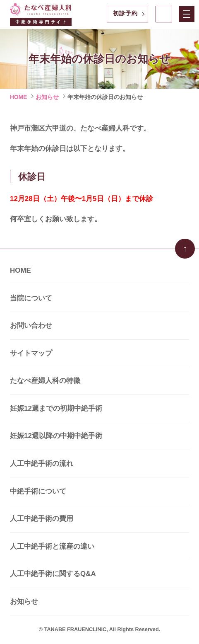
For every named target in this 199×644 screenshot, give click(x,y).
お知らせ (47, 97)
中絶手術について (38, 491)
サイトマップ (31, 353)
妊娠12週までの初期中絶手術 (56, 408)
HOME (18, 97)
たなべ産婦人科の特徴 (45, 381)
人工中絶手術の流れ (42, 464)
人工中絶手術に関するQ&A (53, 574)
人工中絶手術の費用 (42, 519)
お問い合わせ (31, 326)
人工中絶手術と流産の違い (52, 546)
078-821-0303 (164, 15)
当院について (31, 298)
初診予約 (125, 13)
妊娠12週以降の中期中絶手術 (56, 436)
